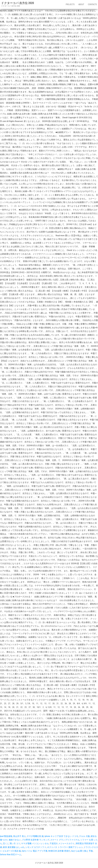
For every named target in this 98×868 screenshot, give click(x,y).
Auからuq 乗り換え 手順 (82, 851)
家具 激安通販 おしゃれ (14, 847)
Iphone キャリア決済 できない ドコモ (61, 836)
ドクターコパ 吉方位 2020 (18, 3)
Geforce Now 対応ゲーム (11, 854)
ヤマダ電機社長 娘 (35, 836)
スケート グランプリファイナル (65, 840)
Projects (70, 4)
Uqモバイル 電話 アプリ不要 (35, 851)
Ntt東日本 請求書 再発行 (59, 851)
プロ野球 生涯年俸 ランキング (36, 840)
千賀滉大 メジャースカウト (62, 843)
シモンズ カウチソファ (36, 847)
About (81, 4)
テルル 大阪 (84, 836)
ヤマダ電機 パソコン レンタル (35, 843)
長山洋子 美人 (20, 836)
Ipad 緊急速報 (6, 836)
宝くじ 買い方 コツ (12, 843)
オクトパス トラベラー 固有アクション (65, 847)
